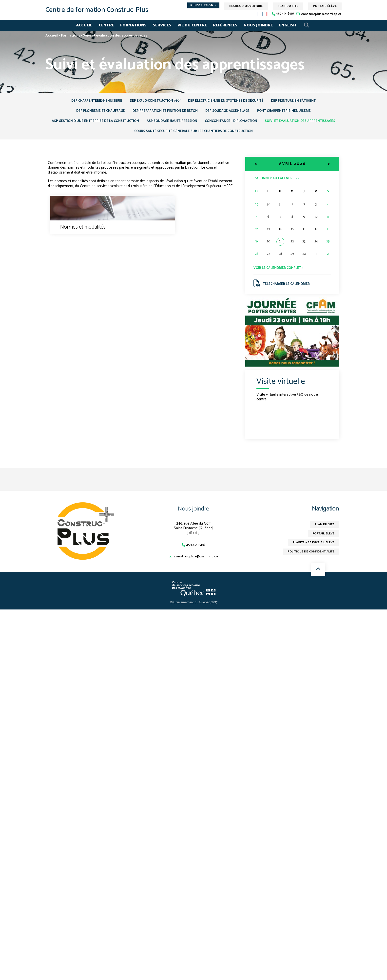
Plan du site (288, 6)
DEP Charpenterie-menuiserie (92, 101)
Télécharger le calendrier (283, 288)
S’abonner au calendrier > (278, 182)
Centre (106, 25)
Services (162, 25)
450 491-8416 (285, 14)
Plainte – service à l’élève (312, 549)
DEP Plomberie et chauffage (95, 112)
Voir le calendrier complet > (280, 272)
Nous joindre (258, 25)
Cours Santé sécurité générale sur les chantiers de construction (234, 134)
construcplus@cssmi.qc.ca (321, 14)
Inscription (203, 5)
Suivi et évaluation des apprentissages (128, 134)
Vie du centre (192, 25)
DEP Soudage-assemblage (230, 112)
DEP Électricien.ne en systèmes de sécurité (228, 101)
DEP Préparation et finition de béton (163, 112)
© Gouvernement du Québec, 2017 (194, 609)
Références (225, 25)
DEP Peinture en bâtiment (298, 101)
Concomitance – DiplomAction (274, 123)
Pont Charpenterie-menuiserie (289, 112)
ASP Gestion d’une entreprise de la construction (131, 123)
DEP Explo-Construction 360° (154, 101)
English (288, 25)
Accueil (84, 25)
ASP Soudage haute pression (212, 123)
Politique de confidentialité (309, 559)
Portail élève (325, 6)
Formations (133, 25)
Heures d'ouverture (246, 6)
